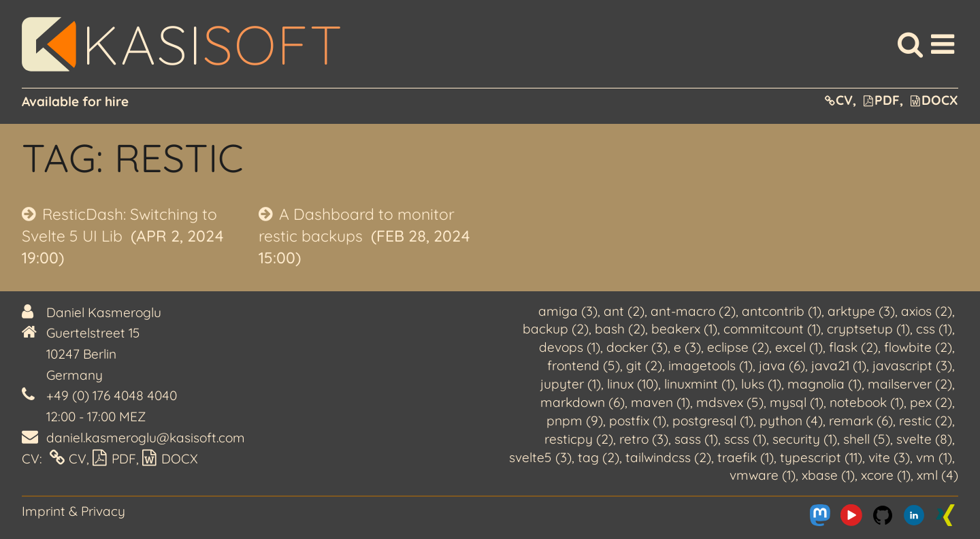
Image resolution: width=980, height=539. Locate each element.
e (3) (687, 347)
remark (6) (861, 421)
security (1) (805, 439)
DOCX (934, 100)
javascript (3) (912, 365)
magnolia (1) (824, 384)
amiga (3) (568, 311)
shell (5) (867, 439)
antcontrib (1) (782, 311)
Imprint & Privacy (73, 511)
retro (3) (644, 439)
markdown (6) (583, 402)
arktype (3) (861, 311)
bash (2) (620, 329)
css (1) (934, 329)
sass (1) (696, 439)
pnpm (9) (575, 421)
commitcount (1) (772, 329)
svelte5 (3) (540, 457)
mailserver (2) (910, 384)
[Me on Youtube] (851, 515)
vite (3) (889, 457)
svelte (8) (924, 439)
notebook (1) (867, 402)
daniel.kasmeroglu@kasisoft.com (146, 438)
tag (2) (599, 457)
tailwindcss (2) (668, 457)
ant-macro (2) (693, 311)
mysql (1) (797, 402)
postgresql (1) (713, 421)
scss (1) (745, 439)
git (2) (644, 365)
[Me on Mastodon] (820, 515)
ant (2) (624, 311)
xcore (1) (886, 475)
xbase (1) (828, 475)
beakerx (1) (684, 329)
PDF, (883, 100)
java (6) (782, 365)
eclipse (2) (738, 347)
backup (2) (556, 329)
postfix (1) (638, 421)
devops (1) (570, 347)
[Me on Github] (883, 515)
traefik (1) (746, 457)
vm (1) (934, 457)
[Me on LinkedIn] (914, 515)
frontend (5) (584, 365)
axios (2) (927, 311)
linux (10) (633, 384)
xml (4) (937, 475)
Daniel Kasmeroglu (104, 312)
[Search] (910, 44)
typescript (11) (821, 457)
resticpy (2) (579, 439)
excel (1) (799, 347)
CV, (840, 100)
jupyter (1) (571, 384)
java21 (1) (839, 365)
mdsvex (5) (730, 402)
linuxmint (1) (700, 384)
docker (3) (637, 347)
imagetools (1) (710, 365)
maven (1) (660, 402)
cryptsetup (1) (868, 329)
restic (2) (926, 421)
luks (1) (761, 384)
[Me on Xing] (945, 515)
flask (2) (853, 347)
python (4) (791, 421)
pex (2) (931, 402)
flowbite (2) (918, 347)
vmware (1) (763, 475)
